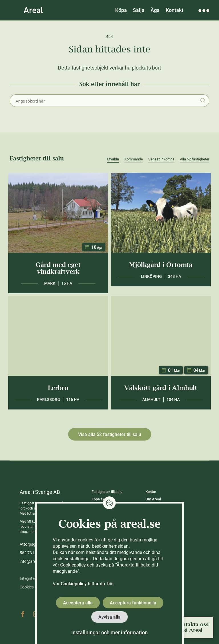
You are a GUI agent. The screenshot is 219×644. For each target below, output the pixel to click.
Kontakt (175, 10)
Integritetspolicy (34, 578)
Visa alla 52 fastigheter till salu (110, 434)
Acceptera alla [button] (78, 603)
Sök (203, 101)
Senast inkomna (161, 159)
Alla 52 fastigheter (195, 159)
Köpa (121, 10)
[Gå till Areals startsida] (33, 10)
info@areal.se (32, 561)
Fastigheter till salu (107, 492)
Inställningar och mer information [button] (109, 632)
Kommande (134, 159)
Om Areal (153, 499)
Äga (155, 10)
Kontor (151, 492)
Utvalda (113, 159)
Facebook (23, 614)
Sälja (139, 10)
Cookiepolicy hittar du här (87, 584)
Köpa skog (100, 499)
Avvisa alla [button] (109, 617)
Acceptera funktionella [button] (133, 603)
